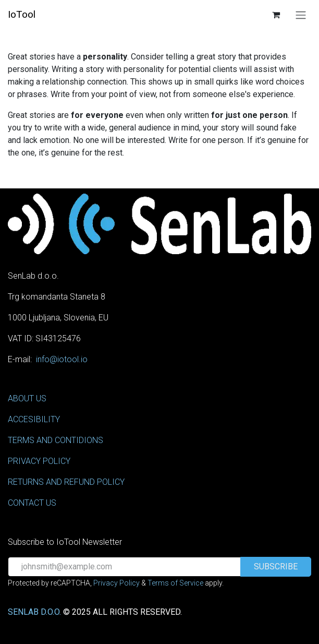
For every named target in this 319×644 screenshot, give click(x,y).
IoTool (22, 14)
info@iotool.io (62, 359)
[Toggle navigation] (301, 15)
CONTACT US (32, 503)
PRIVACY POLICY (39, 461)
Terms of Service (175, 583)
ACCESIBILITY (34, 419)
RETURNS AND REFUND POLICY (66, 482)
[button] (276, 567)
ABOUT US (27, 398)
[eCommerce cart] (276, 15)
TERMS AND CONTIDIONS (56, 440)
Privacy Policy (116, 583)
